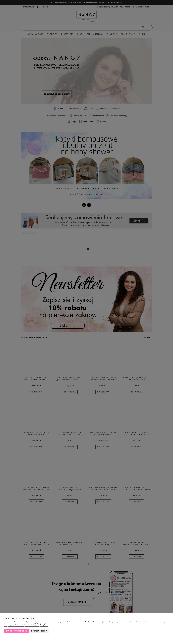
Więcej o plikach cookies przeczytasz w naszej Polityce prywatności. (26, 626)
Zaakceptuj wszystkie (16, 631)
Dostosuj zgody (39, 631)
